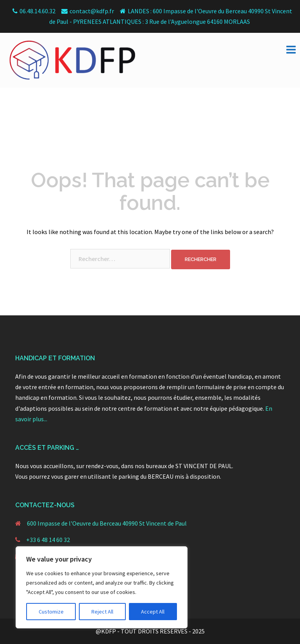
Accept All (153, 612)
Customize (51, 612)
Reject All (102, 612)
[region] (102, 587)
